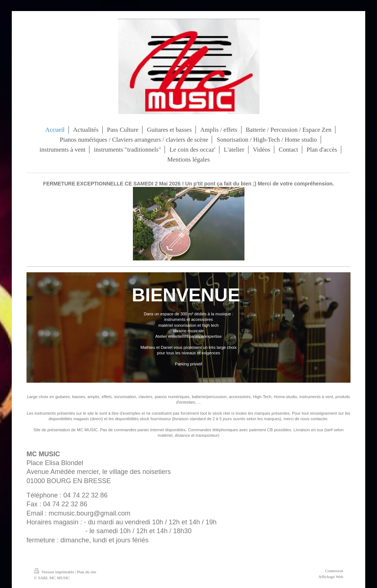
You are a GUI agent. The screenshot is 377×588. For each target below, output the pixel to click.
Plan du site (87, 572)
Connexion (334, 571)
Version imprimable (54, 572)
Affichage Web (331, 577)
